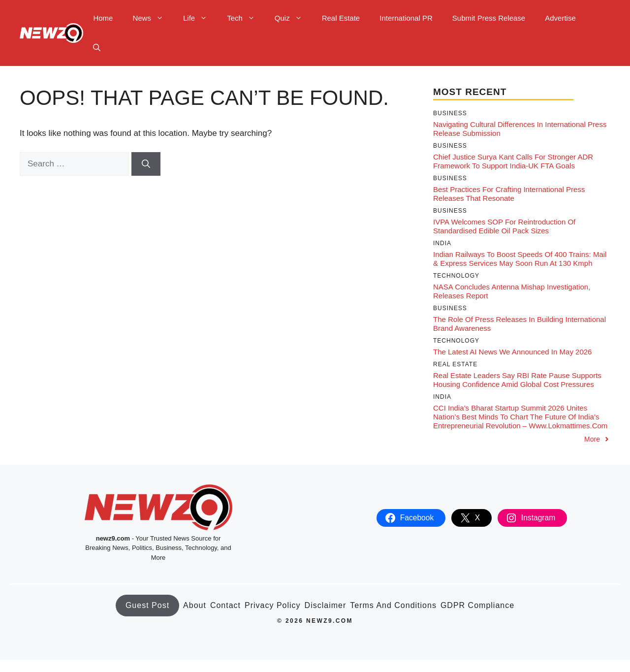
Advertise (560, 18)
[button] (97, 48)
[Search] (146, 164)
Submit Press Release (489, 18)
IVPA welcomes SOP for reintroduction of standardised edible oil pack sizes (504, 226)
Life (200, 18)
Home (103, 18)
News (153, 18)
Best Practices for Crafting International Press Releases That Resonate (509, 194)
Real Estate (341, 18)
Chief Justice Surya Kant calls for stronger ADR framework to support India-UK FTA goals (513, 161)
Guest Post (147, 605)
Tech (246, 18)
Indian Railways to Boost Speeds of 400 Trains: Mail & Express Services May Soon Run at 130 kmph (520, 259)
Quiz (293, 18)
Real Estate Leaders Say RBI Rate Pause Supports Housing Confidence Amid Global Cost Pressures (517, 380)
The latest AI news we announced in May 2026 (512, 352)
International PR (406, 18)
